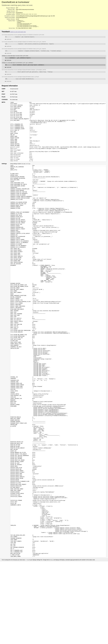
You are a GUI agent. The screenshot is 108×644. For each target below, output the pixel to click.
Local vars (8, 41)
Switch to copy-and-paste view (18, 33)
